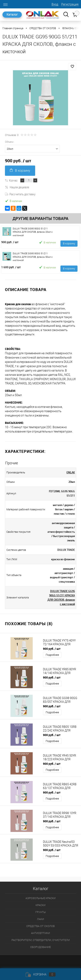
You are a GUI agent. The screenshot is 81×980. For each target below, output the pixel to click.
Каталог (12, 15)
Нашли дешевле (17, 187)
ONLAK (71, 472)
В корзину (20, 170)
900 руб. (10, 242)
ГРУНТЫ (41, 912)
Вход (55, 4)
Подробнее (52, 655)
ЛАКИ (40, 919)
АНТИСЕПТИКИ (40, 933)
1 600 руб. (11, 267)
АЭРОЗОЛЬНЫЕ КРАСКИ (40, 898)
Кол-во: (13, 180)
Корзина (40, 974)
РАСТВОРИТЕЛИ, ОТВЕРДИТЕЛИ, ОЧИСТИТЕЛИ (41, 940)
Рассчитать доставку (20, 194)
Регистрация (70, 4)
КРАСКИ (40, 905)
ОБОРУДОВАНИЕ (40, 947)
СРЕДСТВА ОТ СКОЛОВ (40, 926)
